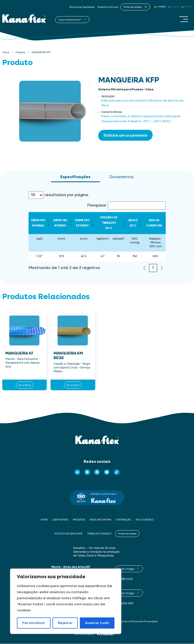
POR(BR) (160, 7)
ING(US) (173, 7)
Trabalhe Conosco (108, 7)
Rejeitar (65, 623)
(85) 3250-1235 (124, 604)
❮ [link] (144, 268)
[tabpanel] (97, 233)
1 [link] (153, 268)
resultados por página (66, 195)
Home (6, 53)
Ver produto (25, 385)
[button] (48, 223)
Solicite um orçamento (125, 135)
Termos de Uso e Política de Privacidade (134, 622)
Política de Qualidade (82, 7)
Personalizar (34, 623)
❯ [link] (162, 268)
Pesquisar (97, 206)
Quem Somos (60, 520)
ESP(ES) (186, 7)
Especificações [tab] (75, 177)
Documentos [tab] (122, 177)
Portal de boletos (127, 533)
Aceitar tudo (97, 623)
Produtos (20, 53)
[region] (66, 601)
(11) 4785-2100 (124, 579)
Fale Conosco (145, 520)
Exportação (123, 520)
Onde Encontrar (100, 520)
